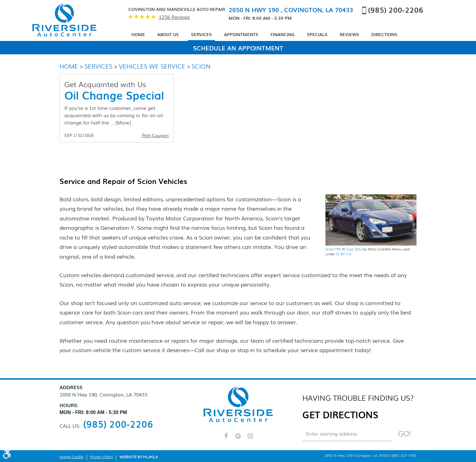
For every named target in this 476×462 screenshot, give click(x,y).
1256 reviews (174, 17)
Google (238, 439)
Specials (317, 34)
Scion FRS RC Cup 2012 (344, 249)
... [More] (120, 122)
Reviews (349, 34)
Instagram (250, 439)
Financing (283, 34)
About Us (168, 34)
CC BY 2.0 (343, 254)
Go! (405, 433)
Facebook (226, 439)
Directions (384, 34)
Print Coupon (155, 135)
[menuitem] (138, 35)
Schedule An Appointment (238, 48)
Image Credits (72, 457)
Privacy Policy (101, 457)
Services (201, 34)
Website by (138, 457)
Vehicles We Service (152, 66)
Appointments (241, 34)
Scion (201, 66)
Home (138, 34)
